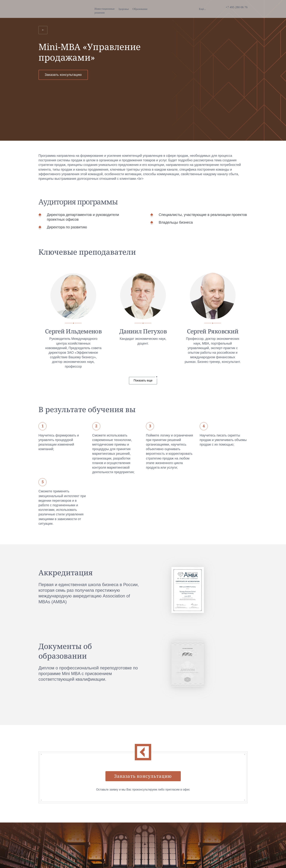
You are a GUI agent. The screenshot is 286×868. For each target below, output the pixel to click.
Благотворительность (147, 9)
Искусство (125, 9)
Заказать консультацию (63, 75)
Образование (107, 9)
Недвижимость (171, 9)
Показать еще (143, 380)
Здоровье (91, 9)
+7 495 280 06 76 (237, 7)
